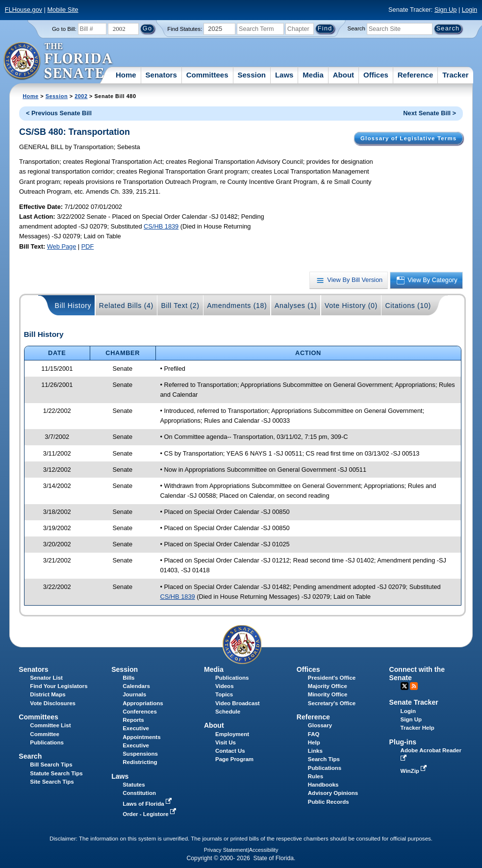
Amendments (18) (237, 306)
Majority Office (328, 686)
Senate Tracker (414, 702)
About (343, 75)
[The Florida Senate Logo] (59, 61)
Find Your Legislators (59, 686)
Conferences (140, 712)
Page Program (234, 759)
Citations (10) (408, 306)
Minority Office (328, 694)
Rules (316, 776)
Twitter (405, 686)
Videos (225, 686)
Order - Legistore (150, 814)
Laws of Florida (148, 804)
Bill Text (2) (180, 306)
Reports (133, 720)
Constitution (139, 793)
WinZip (415, 771)
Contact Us (230, 751)
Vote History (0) (351, 306)
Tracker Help (418, 728)
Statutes (134, 785)
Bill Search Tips (51, 765)
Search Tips (324, 759)
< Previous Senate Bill (59, 113)
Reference (416, 75)
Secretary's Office (332, 703)
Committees (207, 75)
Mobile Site (63, 10)
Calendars (136, 686)
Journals (134, 694)
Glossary (320, 725)
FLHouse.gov (24, 10)
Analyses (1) (296, 306)
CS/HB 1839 (161, 226)
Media (313, 75)
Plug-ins (403, 742)
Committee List (50, 725)
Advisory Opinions (333, 793)
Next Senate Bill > (430, 113)
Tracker (455, 75)
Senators (161, 75)
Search (356, 28)
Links (315, 751)
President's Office (332, 678)
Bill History (73, 306)
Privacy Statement (226, 850)
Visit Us (226, 742)
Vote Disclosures (53, 703)
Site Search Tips (52, 782)
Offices (376, 75)
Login (469, 10)
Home (126, 75)
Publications (232, 678)
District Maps (48, 694)
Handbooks (323, 785)
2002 (81, 96)
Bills (128, 678)
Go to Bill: (64, 29)
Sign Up (446, 10)
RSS (414, 686)
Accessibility (264, 850)
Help (314, 742)
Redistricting (140, 762)
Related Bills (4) (126, 306)
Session (252, 75)
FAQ (314, 734)
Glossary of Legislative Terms (408, 138)
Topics (224, 694)
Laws (284, 75)
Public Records (329, 802)
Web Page (62, 246)
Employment (232, 734)
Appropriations (143, 703)
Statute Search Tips (56, 773)
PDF (88, 246)
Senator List (46, 678)
